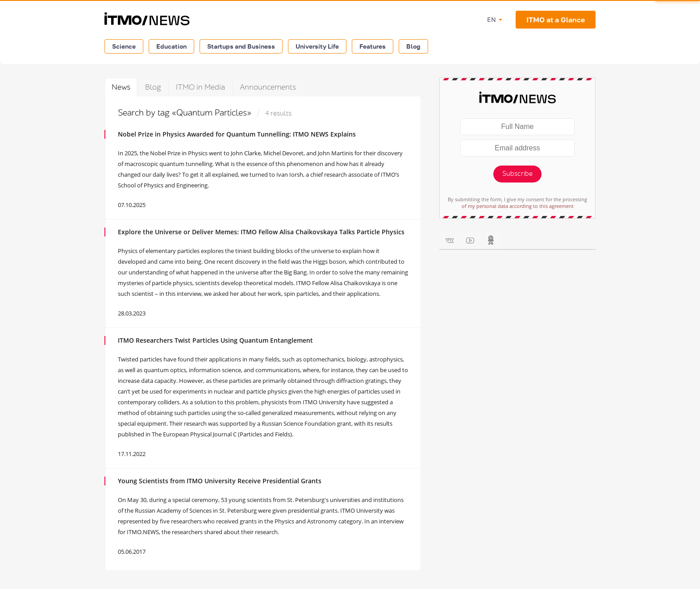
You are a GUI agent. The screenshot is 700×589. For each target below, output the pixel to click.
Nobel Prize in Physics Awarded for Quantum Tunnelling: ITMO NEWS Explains (237, 134)
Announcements (268, 87)
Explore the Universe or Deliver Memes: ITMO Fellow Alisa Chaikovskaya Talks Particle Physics (261, 232)
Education (171, 46)
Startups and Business (241, 46)
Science (124, 46)
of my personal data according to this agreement (518, 206)
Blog (413, 46)
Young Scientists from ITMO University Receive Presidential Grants (220, 481)
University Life (317, 46)
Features (373, 46)
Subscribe (517, 174)
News (121, 87)
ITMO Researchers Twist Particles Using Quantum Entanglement (215, 340)
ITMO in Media (200, 87)
